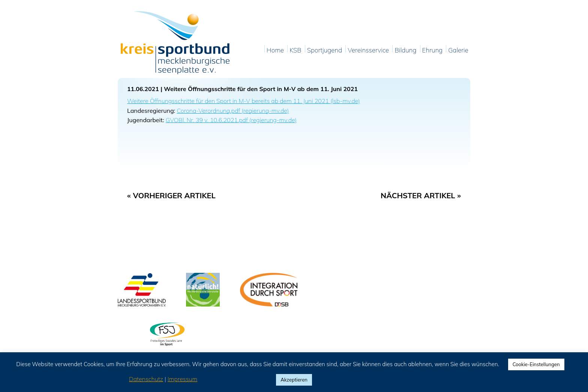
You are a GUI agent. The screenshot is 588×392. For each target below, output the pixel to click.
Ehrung (433, 50)
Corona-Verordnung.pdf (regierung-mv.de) (233, 111)
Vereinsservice (368, 50)
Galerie (458, 50)
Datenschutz (146, 379)
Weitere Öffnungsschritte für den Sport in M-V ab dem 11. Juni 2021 (261, 89)
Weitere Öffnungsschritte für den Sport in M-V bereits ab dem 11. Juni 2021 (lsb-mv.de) (244, 101)
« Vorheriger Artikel (171, 195)
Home (275, 50)
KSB (295, 50)
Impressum (182, 379)
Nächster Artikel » (421, 195)
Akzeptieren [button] (294, 380)
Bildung (405, 50)
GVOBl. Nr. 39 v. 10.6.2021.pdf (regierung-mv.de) (231, 120)
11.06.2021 (143, 89)
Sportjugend (325, 50)
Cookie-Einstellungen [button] (536, 364)
